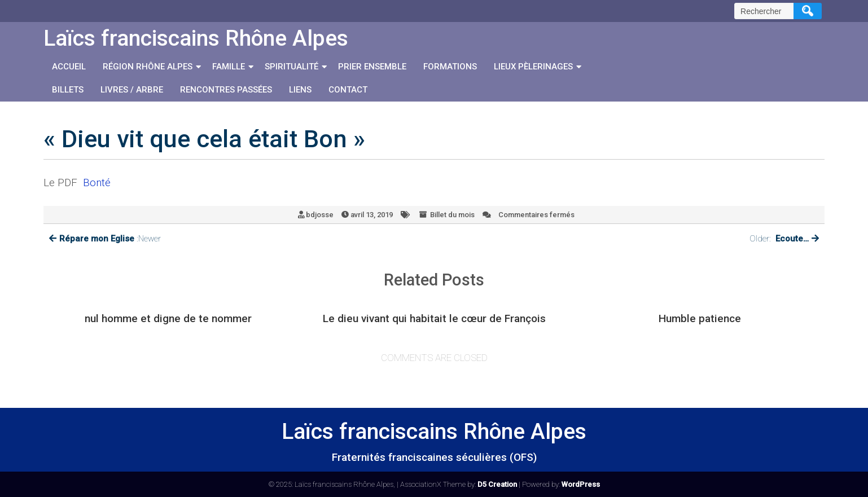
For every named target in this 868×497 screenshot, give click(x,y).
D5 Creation (497, 484)
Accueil (69, 67)
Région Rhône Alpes (148, 67)
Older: (784, 239)
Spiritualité (291, 67)
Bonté (97, 182)
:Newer (105, 239)
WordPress (581, 484)
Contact (348, 90)
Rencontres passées (226, 90)
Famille (229, 67)
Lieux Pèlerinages (533, 67)
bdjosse (320, 215)
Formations (450, 67)
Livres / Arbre (132, 90)
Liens (300, 90)
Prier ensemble (372, 67)
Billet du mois (452, 215)
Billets (68, 90)
